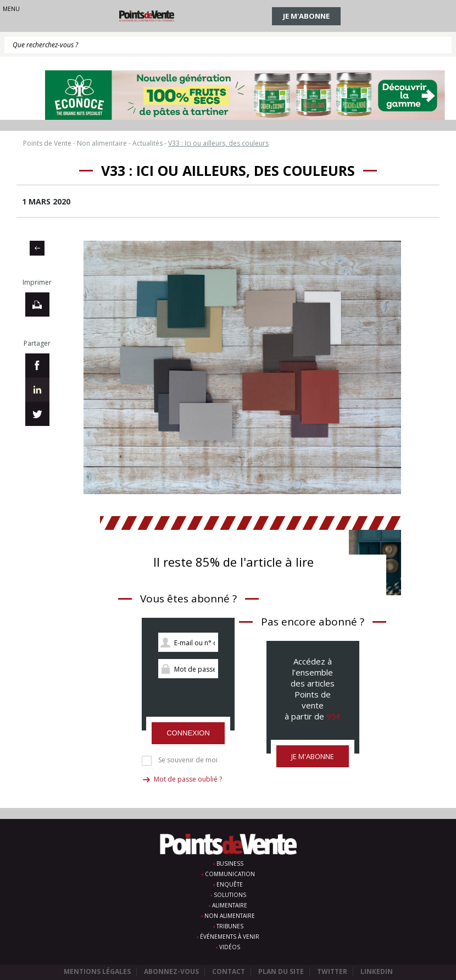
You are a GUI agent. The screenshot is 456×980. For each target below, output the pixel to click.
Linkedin (377, 971)
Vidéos (230, 947)
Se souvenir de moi (188, 760)
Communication (230, 874)
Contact (229, 971)
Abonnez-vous (171, 971)
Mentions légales (97, 971)
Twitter (332, 971)
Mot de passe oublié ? (188, 779)
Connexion (188, 733)
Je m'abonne (306, 16)
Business (230, 863)
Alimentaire (230, 905)
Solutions (230, 895)
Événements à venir (230, 937)
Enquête (230, 884)
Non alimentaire (230, 916)
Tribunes (230, 926)
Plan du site (281, 971)
